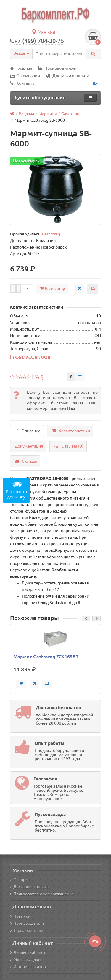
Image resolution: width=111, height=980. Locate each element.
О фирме (20, 880)
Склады (26, 461)
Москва (43, 32)
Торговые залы (26, 930)
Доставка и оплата (68, 76)
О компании (25, 76)
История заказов (28, 967)
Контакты (23, 83)
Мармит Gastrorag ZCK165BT (46, 657)
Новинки (20, 916)
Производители (57, 68)
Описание (28, 431)
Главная (21, 68)
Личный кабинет (28, 952)
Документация (29, 446)
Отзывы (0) (69, 446)
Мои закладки (25, 960)
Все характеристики (30, 356)
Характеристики (71, 431)
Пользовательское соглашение (42, 894)
